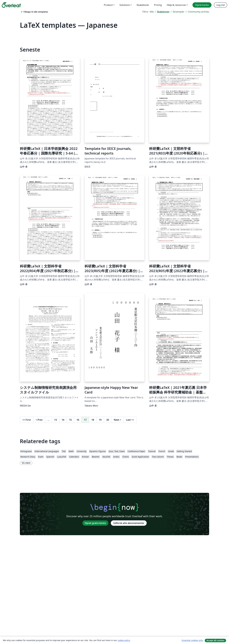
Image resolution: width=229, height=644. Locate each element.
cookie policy (124, 640)
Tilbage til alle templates (34, 12)
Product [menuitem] (108, 5)
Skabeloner (163, 12)
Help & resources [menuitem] (176, 5)
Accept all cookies (215, 640)
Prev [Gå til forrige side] (39, 420)
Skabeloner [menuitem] (143, 5)
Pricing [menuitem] (158, 5)
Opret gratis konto (95, 523)
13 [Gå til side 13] (55, 420)
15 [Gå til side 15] (70, 420)
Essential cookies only (192, 640)
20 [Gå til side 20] (108, 420)
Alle (152, 12)
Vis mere (26, 463)
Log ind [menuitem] (221, 5)
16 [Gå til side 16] (78, 420)
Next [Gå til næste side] (117, 420)
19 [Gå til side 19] (100, 420)
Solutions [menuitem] (125, 5)
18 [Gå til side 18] (93, 420)
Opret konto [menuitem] (202, 5)
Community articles (198, 12)
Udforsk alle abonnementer (129, 523)
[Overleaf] (11, 5)
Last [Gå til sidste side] (130, 420)
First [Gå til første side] (27, 420)
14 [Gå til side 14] (63, 420)
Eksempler (179, 12)
